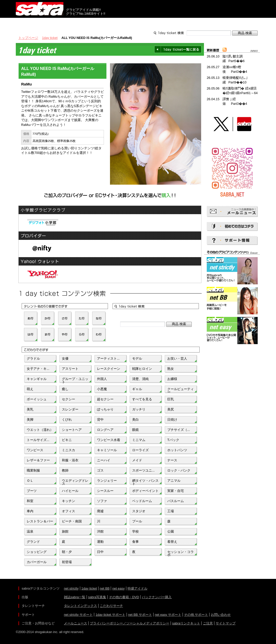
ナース (172, 460)
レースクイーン (109, 369)
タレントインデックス (80, 606)
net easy (118, 588)
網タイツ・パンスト (145, 482)
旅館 (65, 531)
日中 (100, 552)
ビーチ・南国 (72, 521)
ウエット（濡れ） (40, 430)
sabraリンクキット (186, 623)
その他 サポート (196, 615)
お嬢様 (172, 379)
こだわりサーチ (111, 606)
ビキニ (67, 440)
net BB (105, 588)
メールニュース (75, 623)
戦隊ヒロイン (142, 369)
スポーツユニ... (143, 470)
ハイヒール (70, 491)
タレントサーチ (138, 22)
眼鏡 (135, 430)
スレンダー (70, 409)
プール (137, 521)
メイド (137, 460)
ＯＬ (30, 481)
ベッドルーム (142, 501)
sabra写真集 (97, 597)
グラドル (33, 358)
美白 (135, 420)
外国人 (102, 379)
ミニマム (139, 440)
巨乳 (171, 399)
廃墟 (100, 511)
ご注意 (208, 623)
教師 (65, 470)
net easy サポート (168, 615)
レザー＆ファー (38, 460)
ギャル (137, 389)
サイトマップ (226, 623)
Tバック (173, 440)
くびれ (67, 420)
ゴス (100, 470)
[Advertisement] (232, 368)
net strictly (71, 588)
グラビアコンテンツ (89, 22)
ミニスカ (68, 450)
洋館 (100, 531)
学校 (135, 531)
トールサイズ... (38, 440)
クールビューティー (181, 390)
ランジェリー (107, 481)
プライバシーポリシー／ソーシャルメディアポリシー (130, 623)
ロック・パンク (179, 470)
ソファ (102, 501)
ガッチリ (139, 409)
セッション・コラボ (181, 553)
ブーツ (32, 491)
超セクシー (105, 399)
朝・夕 (67, 552)
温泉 (30, 531)
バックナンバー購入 (157, 597)
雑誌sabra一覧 (75, 597)
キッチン (68, 501)
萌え (30, 389)
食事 (135, 542)
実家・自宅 (176, 491)
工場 (171, 511)
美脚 (30, 420)
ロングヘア (105, 430)
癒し (65, 389)
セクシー (68, 399)
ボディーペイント (145, 491)
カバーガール (37, 562)
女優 (65, 358)
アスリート (70, 369)
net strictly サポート (78, 615)
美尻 (171, 409)
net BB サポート (140, 615)
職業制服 (33, 470)
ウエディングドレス (75, 482)
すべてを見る (142, 399)
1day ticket (50, 38)
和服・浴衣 (70, 460)
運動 (100, 542)
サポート (187, 22)
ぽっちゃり (105, 409)
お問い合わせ (221, 615)
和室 (30, 501)
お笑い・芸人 (177, 358)
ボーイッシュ (37, 399)
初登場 (67, 562)
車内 (30, 511)
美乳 (30, 409)
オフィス (68, 511)
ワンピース (35, 450)
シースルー (105, 491)
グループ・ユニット (75, 380)
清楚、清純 (140, 379)
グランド (33, 542)
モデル (137, 358)
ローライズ (140, 450)
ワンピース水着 (109, 440)
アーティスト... (108, 358)
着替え (172, 542)
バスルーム (176, 501)
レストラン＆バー (40, 521)
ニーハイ (104, 460)
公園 (171, 531)
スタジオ (139, 511)
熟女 (171, 369)
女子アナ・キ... (38, 369)
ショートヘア (72, 430)
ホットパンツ (177, 450)
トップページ (28, 38)
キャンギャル (37, 379)
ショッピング (37, 552)
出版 (40, 22)
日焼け (172, 420)
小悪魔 (102, 389)
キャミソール (107, 450)
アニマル (174, 481)
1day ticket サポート (110, 615)
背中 (100, 420)
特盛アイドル (137, 588)
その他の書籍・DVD (124, 597)
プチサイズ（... (179, 430)
